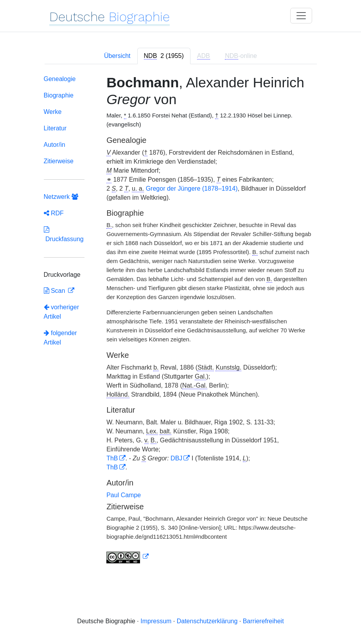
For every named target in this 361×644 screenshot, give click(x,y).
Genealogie (60, 79)
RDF (54, 213)
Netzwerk (61, 197)
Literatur (55, 128)
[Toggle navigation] (301, 16)
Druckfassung (64, 234)
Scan (55, 291)
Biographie (59, 95)
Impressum (156, 621)
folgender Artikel (60, 338)
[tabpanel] (181, 321)
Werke (53, 112)
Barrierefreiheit (263, 621)
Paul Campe (124, 495)
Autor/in (55, 145)
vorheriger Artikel (61, 312)
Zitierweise (59, 161)
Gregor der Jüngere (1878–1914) (192, 189)
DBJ (176, 458)
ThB (112, 458)
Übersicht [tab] (117, 56)
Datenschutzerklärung (207, 621)
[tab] (164, 56)
